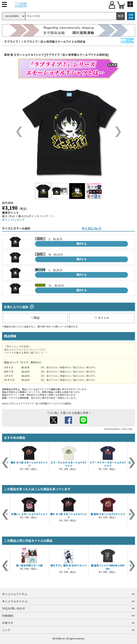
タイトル (102, 318)
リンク (6, 630)
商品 (35, 318)
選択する (82, 244)
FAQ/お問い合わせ (14, 608)
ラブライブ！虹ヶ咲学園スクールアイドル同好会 (55, 42)
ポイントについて (13, 220)
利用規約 (8, 616)
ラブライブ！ (13, 42)
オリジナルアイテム (15, 594)
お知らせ (8, 623)
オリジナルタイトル (15, 601)
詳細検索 (131, 16)
